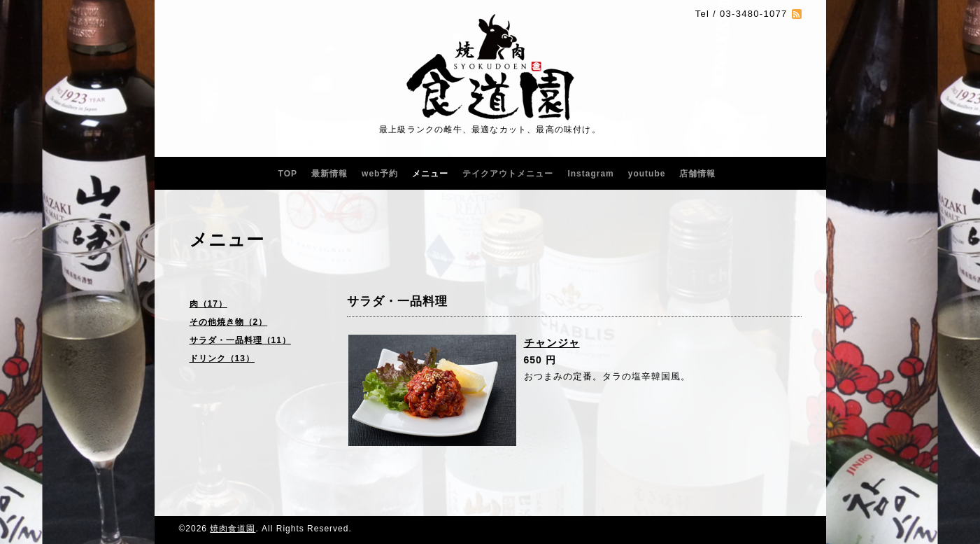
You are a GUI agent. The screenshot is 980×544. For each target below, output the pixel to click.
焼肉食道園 (233, 529)
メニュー (430, 174)
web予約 (380, 174)
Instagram (590, 174)
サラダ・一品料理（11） (240, 340)
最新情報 (329, 174)
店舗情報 (697, 174)
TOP (288, 174)
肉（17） (208, 304)
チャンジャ (552, 343)
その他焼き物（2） (229, 322)
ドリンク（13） (222, 358)
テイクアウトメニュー (508, 174)
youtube (647, 174)
